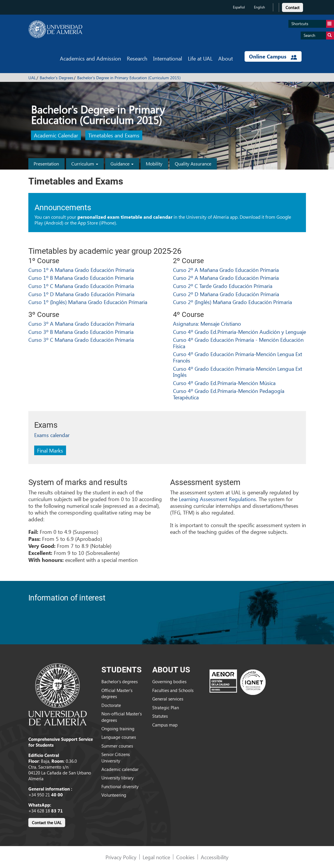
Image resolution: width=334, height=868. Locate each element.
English (259, 7)
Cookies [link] (185, 857)
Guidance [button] (122, 164)
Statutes (160, 716)
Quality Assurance (193, 164)
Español (239, 7)
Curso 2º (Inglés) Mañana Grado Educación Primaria (232, 302)
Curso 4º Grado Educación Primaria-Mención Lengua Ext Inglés (238, 372)
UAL (32, 78)
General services (168, 699)
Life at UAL (200, 58)
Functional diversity (120, 786)
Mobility (154, 164)
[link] (293, 7)
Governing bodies (169, 681)
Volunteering (114, 795)
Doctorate (111, 705)
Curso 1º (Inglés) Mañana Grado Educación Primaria (88, 302)
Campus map (165, 725)
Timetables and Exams (114, 136)
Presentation (46, 164)
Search (319, 36)
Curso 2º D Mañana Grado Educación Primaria (226, 294)
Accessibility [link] (215, 857)
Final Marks (50, 450)
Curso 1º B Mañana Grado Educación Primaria (81, 278)
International (168, 58)
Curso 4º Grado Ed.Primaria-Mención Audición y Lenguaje (239, 332)
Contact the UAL (47, 823)
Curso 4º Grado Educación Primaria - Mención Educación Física (238, 343)
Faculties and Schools (173, 690)
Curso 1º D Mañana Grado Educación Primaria (81, 294)
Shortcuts (313, 24)
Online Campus (273, 56)
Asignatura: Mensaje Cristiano (207, 323)
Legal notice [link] (156, 857)
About (226, 58)
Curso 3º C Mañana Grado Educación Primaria (81, 340)
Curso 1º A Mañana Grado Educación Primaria (81, 270)
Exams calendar (52, 435)
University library (117, 778)
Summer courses (117, 746)
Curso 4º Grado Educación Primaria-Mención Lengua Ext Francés (238, 357)
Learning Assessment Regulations (217, 499)
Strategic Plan (166, 707)
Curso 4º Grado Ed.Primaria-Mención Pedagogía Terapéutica (229, 394)
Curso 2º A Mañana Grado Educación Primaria (226, 270)
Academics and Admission (90, 58)
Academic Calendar (56, 136)
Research (137, 58)
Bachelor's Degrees (57, 78)
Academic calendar (120, 769)
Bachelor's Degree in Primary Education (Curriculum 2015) (129, 78)
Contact (293, 7)
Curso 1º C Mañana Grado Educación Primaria (81, 286)
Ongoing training (118, 729)
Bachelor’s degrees (120, 681)
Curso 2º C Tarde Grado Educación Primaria (223, 286)
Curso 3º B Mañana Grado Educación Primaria (81, 332)
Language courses (119, 737)
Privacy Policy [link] (121, 857)
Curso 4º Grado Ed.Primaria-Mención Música (224, 383)
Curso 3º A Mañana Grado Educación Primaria (81, 323)
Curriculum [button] (85, 164)
